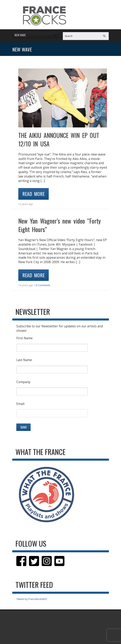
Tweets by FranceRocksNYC (32, 599)
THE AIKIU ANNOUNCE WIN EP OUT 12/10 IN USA (59, 139)
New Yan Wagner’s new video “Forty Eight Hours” (60, 225)
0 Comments (43, 285)
